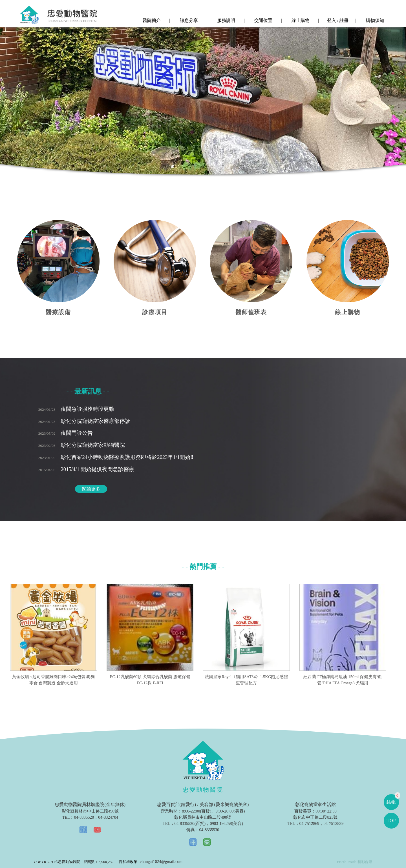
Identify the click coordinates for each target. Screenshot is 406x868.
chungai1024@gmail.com (161, 862)
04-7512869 (309, 823)
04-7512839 (333, 823)
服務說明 (226, 21)
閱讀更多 (91, 489)
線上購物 (300, 21)
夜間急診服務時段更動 (76, 409)
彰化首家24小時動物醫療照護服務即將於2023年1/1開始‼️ (116, 457)
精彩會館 (365, 862)
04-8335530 (209, 830)
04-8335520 (84, 817)
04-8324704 (108, 817)
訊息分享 (188, 21)
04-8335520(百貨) (190, 823)
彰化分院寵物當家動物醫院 (82, 445)
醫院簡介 (151, 21)
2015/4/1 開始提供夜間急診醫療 (86, 469)
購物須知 (374, 21)
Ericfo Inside (347, 862)
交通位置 (263, 21)
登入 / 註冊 (337, 21)
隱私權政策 (128, 862)
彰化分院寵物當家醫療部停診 (84, 421)
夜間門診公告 (66, 433)
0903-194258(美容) (226, 823)
